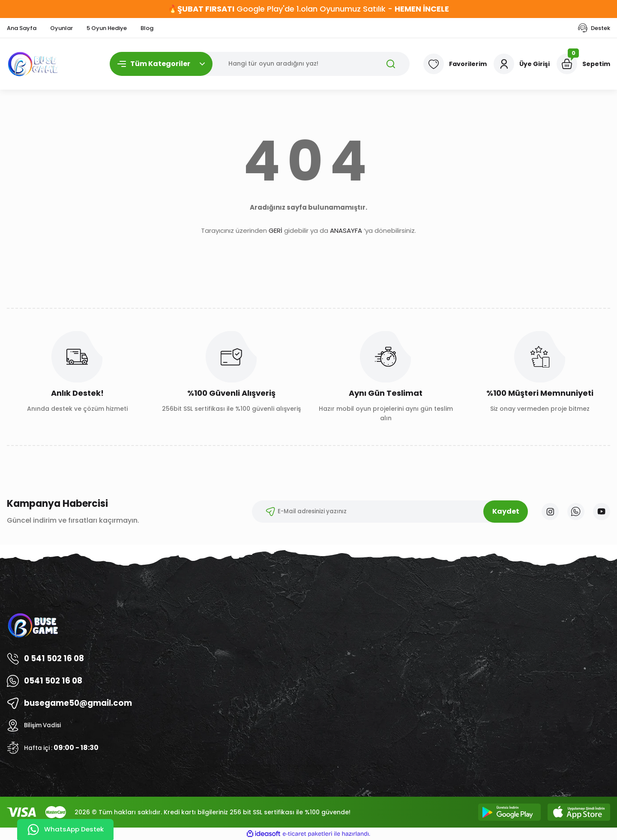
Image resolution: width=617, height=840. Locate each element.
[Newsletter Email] (385, 512)
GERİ (276, 230)
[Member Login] (522, 64)
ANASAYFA (346, 230)
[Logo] (33, 64)
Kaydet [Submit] (501, 511)
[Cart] (583, 64)
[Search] (260, 64)
